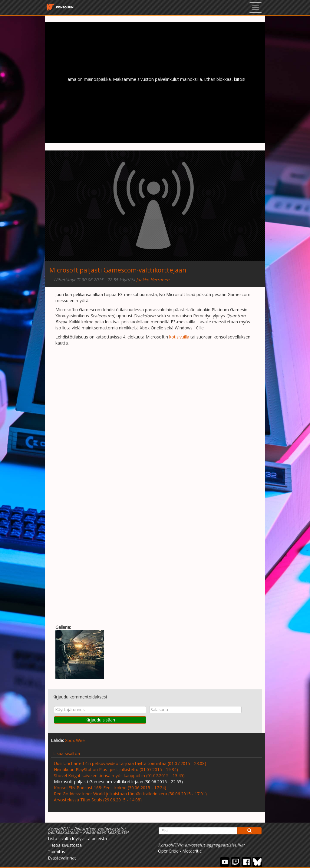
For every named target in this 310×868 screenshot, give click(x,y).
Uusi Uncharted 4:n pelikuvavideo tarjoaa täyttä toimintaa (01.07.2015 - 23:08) (130, 763)
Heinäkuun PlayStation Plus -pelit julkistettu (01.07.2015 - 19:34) (116, 769)
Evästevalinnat (62, 858)
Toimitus (56, 851)
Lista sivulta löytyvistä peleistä (77, 838)
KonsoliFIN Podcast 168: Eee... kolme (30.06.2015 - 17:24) (110, 788)
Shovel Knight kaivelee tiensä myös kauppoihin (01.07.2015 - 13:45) (119, 776)
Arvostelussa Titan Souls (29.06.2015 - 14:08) (98, 800)
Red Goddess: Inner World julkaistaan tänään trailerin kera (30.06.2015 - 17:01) (130, 794)
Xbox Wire (75, 740)
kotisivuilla (179, 337)
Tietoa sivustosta (65, 845)
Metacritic (192, 851)
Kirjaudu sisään (100, 720)
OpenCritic (168, 851)
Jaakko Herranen (153, 280)
